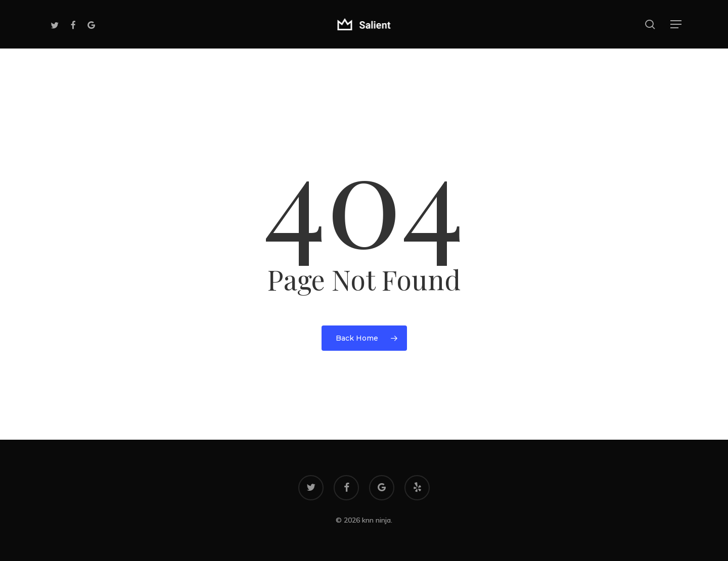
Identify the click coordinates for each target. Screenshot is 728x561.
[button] (676, 25)
